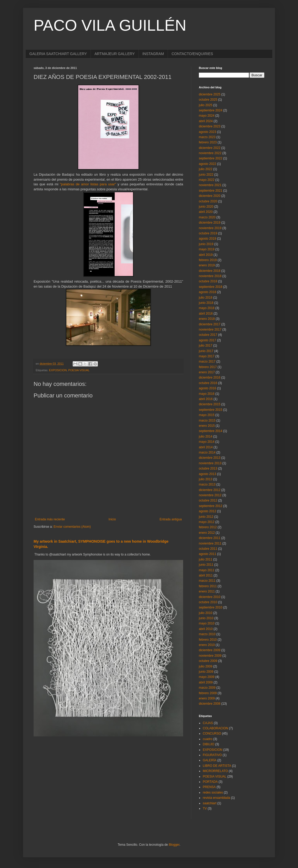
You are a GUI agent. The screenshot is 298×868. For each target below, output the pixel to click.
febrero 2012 (208, 527)
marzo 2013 (207, 484)
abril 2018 (206, 314)
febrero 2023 (208, 142)
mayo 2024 (207, 116)
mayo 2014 (207, 442)
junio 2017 (206, 351)
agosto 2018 (207, 292)
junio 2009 (206, 672)
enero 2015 (207, 426)
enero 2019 (207, 265)
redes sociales (213, 792)
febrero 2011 (208, 586)
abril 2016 (206, 399)
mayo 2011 (207, 570)
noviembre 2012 (210, 495)
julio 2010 (206, 613)
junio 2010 (206, 618)
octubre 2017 (208, 335)
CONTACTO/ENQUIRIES (192, 54)
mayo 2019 (207, 249)
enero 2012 (207, 533)
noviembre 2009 (210, 656)
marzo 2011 (207, 581)
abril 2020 (206, 212)
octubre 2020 (208, 201)
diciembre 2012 (210, 490)
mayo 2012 (207, 522)
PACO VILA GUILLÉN (110, 25)
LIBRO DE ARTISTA (217, 766)
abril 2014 (206, 447)
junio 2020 (206, 207)
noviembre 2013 (210, 463)
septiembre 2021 (211, 191)
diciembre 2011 (210, 538)
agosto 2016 (207, 388)
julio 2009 (206, 666)
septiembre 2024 (211, 110)
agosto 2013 (207, 474)
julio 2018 (206, 298)
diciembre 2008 (210, 704)
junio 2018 (206, 303)
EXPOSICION (58, 370)
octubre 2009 (208, 661)
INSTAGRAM (153, 54)
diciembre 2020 (210, 196)
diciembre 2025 (210, 94)
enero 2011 (207, 591)
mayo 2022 (207, 180)
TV (205, 808)
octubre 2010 (208, 602)
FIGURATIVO (212, 755)
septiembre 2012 (211, 506)
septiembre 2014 (211, 431)
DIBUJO (209, 744)
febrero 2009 (208, 693)
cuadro (208, 739)
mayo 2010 (207, 623)
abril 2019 (206, 255)
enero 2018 (207, 319)
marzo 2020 (207, 217)
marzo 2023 (207, 137)
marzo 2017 (207, 362)
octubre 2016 (208, 383)
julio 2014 (206, 436)
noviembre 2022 (210, 153)
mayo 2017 (207, 356)
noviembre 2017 (210, 330)
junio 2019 (206, 244)
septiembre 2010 (211, 607)
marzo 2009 (207, 688)
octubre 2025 (208, 100)
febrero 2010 (208, 640)
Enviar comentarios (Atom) (72, 527)
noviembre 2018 (210, 276)
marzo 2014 (207, 452)
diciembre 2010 (210, 597)
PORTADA (210, 782)
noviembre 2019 (210, 228)
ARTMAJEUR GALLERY (115, 54)
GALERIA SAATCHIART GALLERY (58, 54)
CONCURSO (212, 734)
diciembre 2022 (210, 148)
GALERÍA (210, 760)
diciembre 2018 (210, 271)
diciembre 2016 (210, 378)
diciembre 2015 (210, 404)
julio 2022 (206, 169)
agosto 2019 (207, 239)
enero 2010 (207, 645)
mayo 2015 (207, 415)
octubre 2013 (208, 468)
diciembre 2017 (210, 324)
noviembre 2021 (210, 185)
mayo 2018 (207, 308)
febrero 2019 (208, 260)
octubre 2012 (208, 500)
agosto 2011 (207, 554)
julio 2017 (206, 346)
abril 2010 (206, 629)
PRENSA (209, 787)
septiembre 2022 (211, 158)
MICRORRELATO (215, 771)
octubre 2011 (208, 549)
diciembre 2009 (210, 650)
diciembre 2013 (210, 458)
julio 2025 (206, 105)
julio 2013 (206, 479)
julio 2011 (206, 559)
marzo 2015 (207, 420)
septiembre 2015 (211, 410)
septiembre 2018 (211, 287)
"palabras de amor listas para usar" (88, 184)
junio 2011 (206, 565)
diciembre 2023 (210, 126)
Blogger (174, 845)
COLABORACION (215, 728)
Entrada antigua (171, 519)
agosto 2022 (207, 164)
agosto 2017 (207, 340)
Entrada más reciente (50, 519)
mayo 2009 (207, 677)
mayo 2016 (207, 394)
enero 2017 (207, 372)
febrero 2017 (208, 367)
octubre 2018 (208, 281)
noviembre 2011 (210, 543)
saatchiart (210, 803)
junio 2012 (206, 517)
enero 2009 (207, 698)
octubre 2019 (208, 233)
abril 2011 (206, 575)
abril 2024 (206, 121)
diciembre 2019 (210, 223)
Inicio (112, 519)
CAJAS (208, 723)
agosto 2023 (207, 132)
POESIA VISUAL (79, 370)
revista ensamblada (216, 798)
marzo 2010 (207, 634)
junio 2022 (206, 175)
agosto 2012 (207, 511)
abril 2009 (206, 682)
